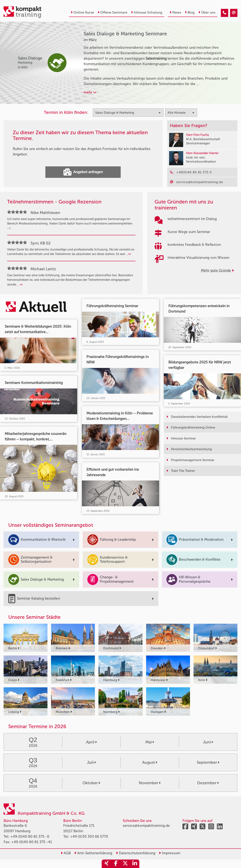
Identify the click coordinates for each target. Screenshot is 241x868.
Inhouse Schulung (147, 12)
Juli (91, 762)
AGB (66, 853)
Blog (190, 12)
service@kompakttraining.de (146, 826)
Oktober (91, 783)
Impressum (170, 853)
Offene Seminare (112, 12)
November (150, 783)
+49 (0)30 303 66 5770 (89, 836)
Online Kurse (82, 12)
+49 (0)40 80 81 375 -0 (30, 836)
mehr (90, 92)
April (91, 742)
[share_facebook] (116, 864)
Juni (208, 742)
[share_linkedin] (135, 864)
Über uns (207, 12)
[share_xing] (106, 864)
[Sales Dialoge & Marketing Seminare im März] (225, 13)
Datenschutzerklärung (136, 853)
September (208, 762)
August (150, 762)
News (175, 12)
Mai (150, 742)
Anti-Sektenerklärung (93, 853)
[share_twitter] (125, 864)
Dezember (208, 783)
